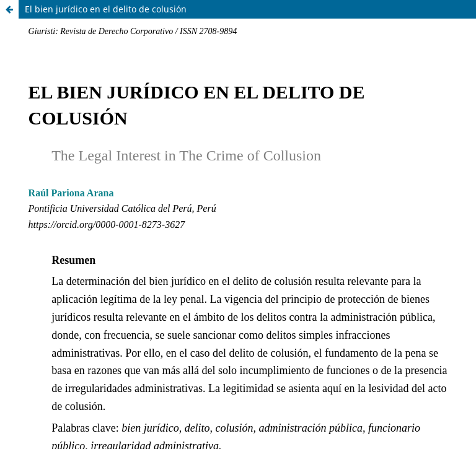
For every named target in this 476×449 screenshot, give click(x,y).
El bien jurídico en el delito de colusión (106, 9)
